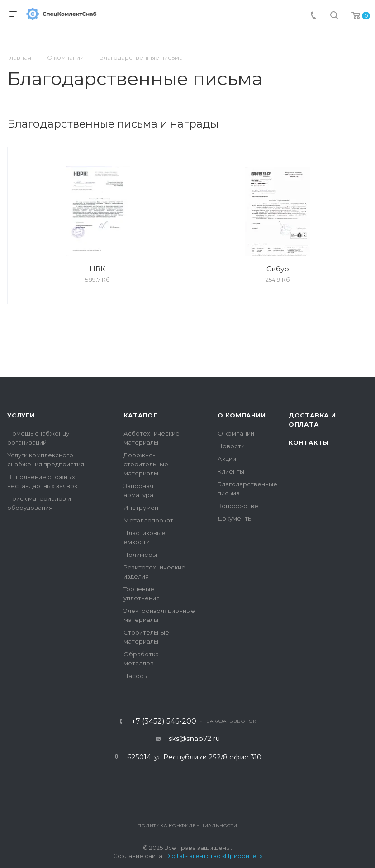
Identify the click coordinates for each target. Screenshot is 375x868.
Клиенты (231, 471)
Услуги (21, 415)
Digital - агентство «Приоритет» (214, 856)
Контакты (309, 442)
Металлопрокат (148, 520)
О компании (242, 415)
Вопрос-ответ (240, 506)
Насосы (136, 676)
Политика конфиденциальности (187, 826)
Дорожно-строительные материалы (146, 464)
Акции (227, 459)
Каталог (140, 415)
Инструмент (142, 508)
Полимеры (140, 555)
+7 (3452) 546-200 (164, 721)
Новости (231, 446)
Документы (235, 518)
